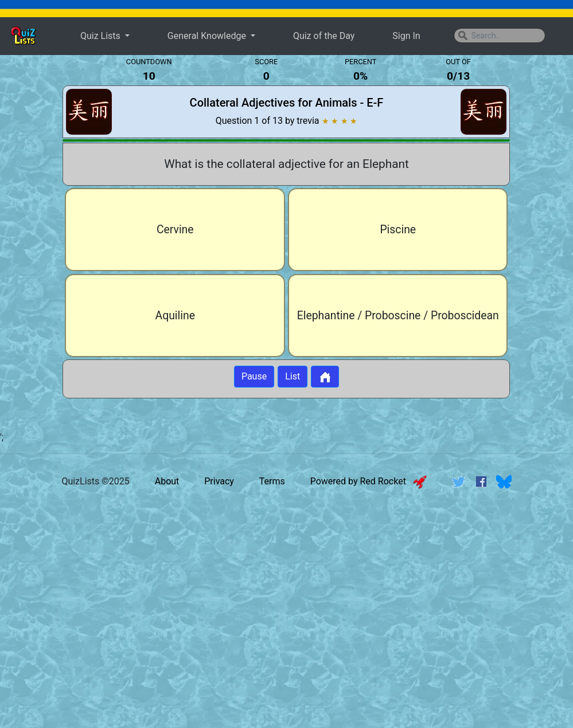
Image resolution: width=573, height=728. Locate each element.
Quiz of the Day (324, 36)
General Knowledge (208, 36)
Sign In (406, 36)
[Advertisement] (287, 586)
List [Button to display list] (293, 376)
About (167, 481)
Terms (272, 481)
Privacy (219, 481)
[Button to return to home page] (325, 377)
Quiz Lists (102, 36)
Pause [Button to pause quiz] (254, 376)
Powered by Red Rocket (369, 481)
